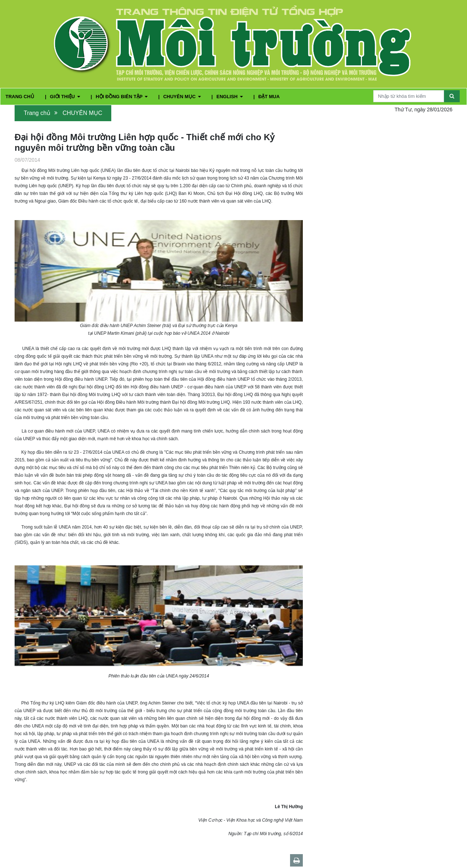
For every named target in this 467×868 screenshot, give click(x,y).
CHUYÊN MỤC (182, 97)
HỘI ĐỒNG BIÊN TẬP (122, 97)
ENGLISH (230, 97)
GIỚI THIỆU (66, 97)
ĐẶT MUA (269, 97)
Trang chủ (37, 113)
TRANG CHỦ (20, 97)
